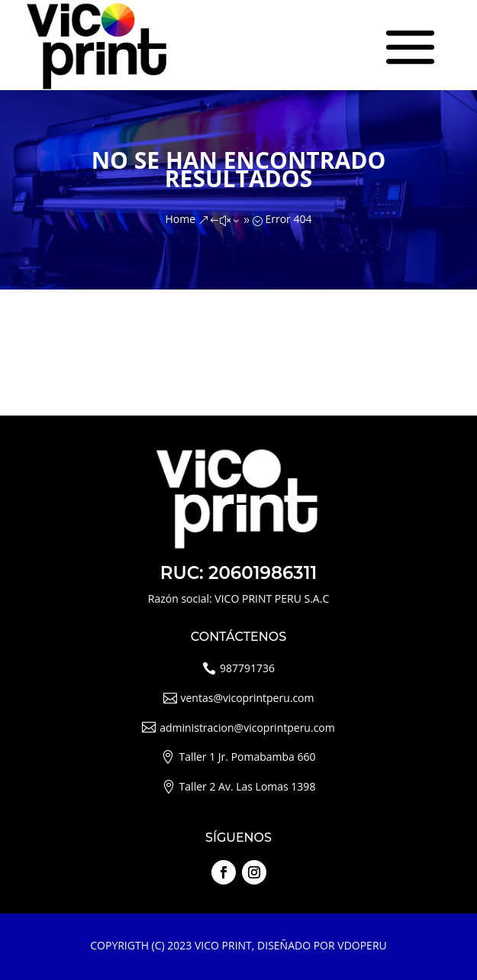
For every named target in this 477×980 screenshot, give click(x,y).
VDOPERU (362, 945)
